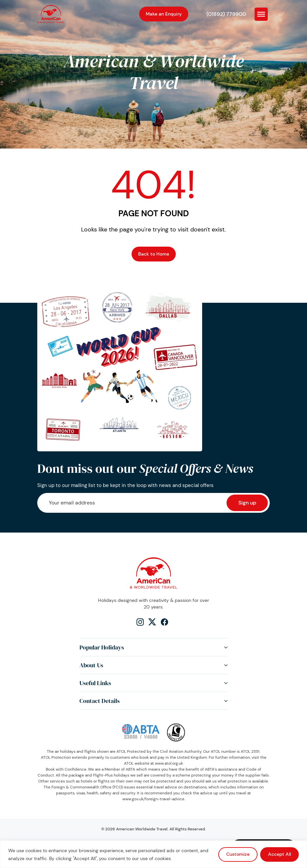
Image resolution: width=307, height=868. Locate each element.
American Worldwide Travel (142, 829)
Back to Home (154, 254)
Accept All (279, 854)
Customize (238, 854)
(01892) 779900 (226, 14)
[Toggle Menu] (261, 14)
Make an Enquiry (164, 14)
